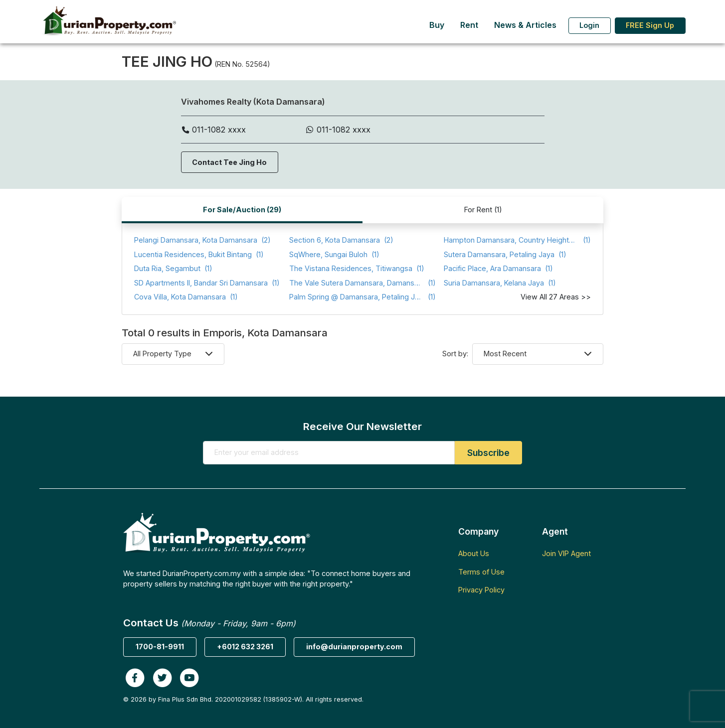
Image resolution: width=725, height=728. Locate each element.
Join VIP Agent (566, 553)
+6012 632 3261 (245, 647)
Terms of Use (481, 572)
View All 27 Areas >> (556, 297)
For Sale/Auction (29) (242, 210)
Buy (437, 25)
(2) (202, 240)
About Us (474, 553)
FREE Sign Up (650, 25)
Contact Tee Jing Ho (229, 162)
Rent (469, 25)
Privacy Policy (481, 590)
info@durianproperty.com (354, 647)
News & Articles (525, 25)
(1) (517, 240)
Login (589, 25)
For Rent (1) (483, 210)
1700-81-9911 (160, 647)
